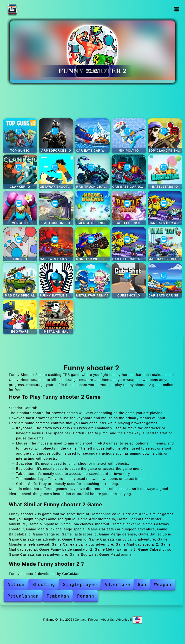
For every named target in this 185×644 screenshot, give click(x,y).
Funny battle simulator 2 (56, 280)
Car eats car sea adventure (165, 280)
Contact (80, 620)
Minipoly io (129, 136)
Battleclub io (129, 208)
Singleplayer (80, 584)
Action (16, 584)
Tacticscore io (56, 208)
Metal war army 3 (93, 280)
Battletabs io (165, 172)
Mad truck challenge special (93, 172)
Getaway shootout (56, 172)
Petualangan (23, 596)
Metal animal (56, 317)
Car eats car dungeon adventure (129, 172)
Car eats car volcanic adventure (56, 244)
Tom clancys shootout (165, 136)
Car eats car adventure (165, 208)
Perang (86, 596)
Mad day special (20, 280)
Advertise (123, 620)
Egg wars (20, 317)
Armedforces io (56, 136)
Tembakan (58, 596)
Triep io (20, 244)
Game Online (27, 9)
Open (177, 9)
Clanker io (20, 172)
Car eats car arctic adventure (129, 244)
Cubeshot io (129, 280)
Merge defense (93, 208)
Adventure (117, 584)
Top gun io (20, 136)
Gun (142, 584)
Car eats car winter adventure (93, 136)
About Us (107, 620)
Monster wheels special (93, 244)
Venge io (20, 208)
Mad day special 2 (165, 244)
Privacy (93, 620)
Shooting (44, 584)
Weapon (163, 584)
